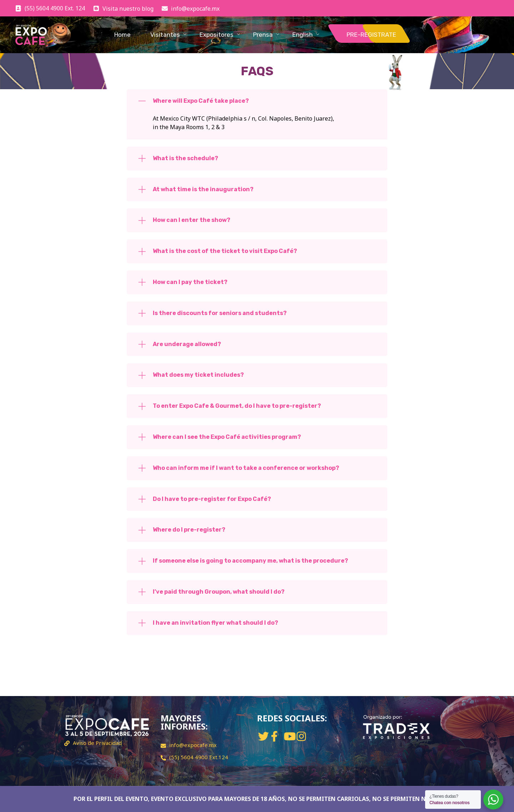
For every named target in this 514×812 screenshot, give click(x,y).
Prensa (263, 35)
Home (122, 35)
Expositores (216, 35)
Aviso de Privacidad (97, 743)
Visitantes (165, 35)
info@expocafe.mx (193, 745)
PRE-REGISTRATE (371, 35)
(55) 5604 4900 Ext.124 (199, 757)
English (303, 35)
